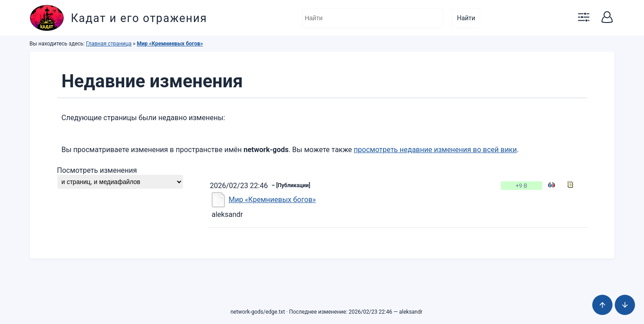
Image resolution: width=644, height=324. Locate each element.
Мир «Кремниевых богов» (170, 44)
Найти (466, 18)
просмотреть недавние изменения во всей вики (435, 150)
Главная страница (109, 44)
